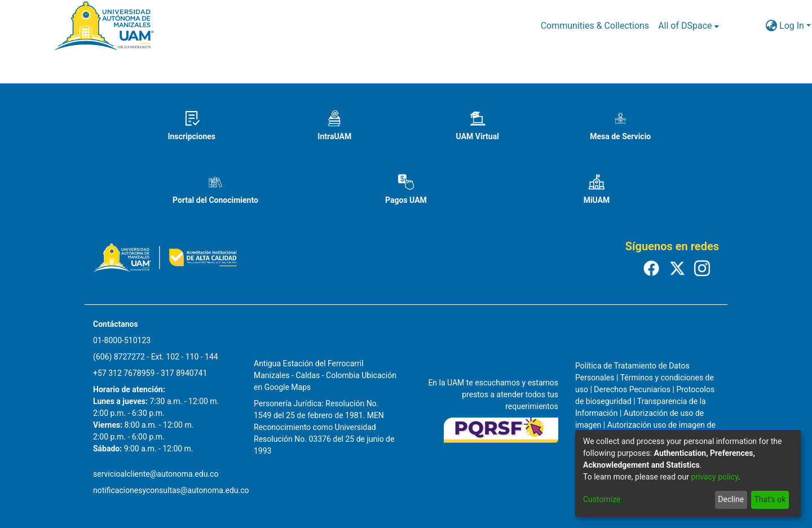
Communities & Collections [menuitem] (595, 26)
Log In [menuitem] (792, 26)
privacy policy (714, 477)
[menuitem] (688, 26)
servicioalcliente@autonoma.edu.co (156, 474)
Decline (731, 499)
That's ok (770, 499)
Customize (602, 499)
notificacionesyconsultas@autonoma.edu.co (171, 490)
